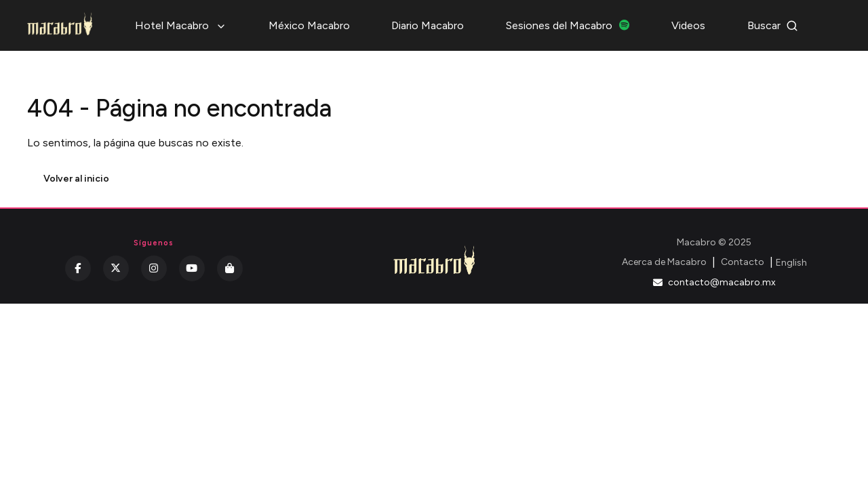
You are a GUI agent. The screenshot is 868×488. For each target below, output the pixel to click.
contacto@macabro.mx (714, 282)
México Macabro (309, 25)
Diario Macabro (428, 25)
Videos (688, 25)
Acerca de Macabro (664, 262)
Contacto (743, 262)
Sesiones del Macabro (568, 25)
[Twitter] (116, 268)
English (791, 263)
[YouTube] (192, 268)
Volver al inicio (76, 179)
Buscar (773, 25)
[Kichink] (230, 268)
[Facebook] (78, 268)
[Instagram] (154, 268)
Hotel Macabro (181, 25)
